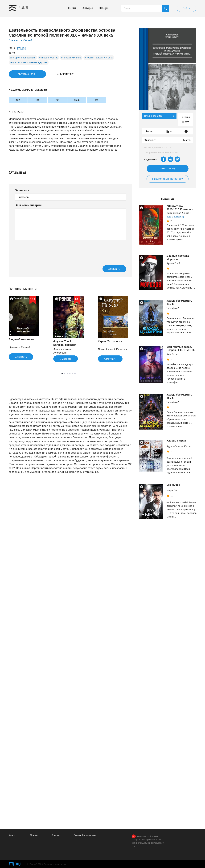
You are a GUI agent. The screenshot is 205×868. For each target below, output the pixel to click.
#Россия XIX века (71, 58)
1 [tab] (62, 373)
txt (59, 100)
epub (79, 100)
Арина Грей (173, 263)
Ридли (24, 7)
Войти (187, 8)
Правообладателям (85, 835)
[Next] (128, 317)
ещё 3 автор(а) (175, 217)
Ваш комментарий (28, 205)
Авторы (88, 8)
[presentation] (39, 251)
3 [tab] (67, 373)
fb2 (18, 100)
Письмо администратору (167, 179)
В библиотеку (58, 74)
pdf (99, 100)
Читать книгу (168, 169)
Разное (22, 48)
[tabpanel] (24, 328)
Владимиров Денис (178, 213)
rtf (39, 100)
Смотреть (21, 357)
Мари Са (172, 490)
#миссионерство (49, 58)
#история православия (23, 58)
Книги (72, 8)
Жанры (104, 8)
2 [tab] (65, 373)
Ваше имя (22, 190)
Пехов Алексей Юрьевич (112, 349)
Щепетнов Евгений (20, 347)
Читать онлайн (23, 74)
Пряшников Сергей (20, 40)
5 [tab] (72, 373)
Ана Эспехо (173, 354)
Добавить (113, 269)
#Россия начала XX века (99, 58)
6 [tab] (75, 373)
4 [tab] (70, 373)
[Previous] (9, 317)
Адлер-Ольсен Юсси (179, 446)
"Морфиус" (173, 308)
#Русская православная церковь (29, 62)
